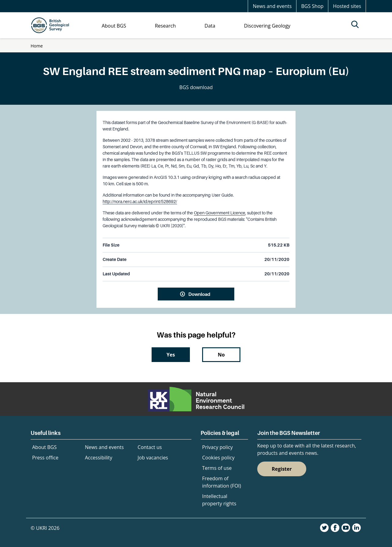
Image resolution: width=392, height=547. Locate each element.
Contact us (150, 447)
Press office (45, 458)
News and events (272, 6)
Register (282, 469)
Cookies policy (218, 458)
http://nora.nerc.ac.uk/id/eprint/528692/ (140, 202)
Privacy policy (217, 447)
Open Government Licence (220, 213)
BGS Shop (312, 6)
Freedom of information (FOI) (222, 482)
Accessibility (98, 458)
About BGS (44, 447)
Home (37, 46)
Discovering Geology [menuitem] (267, 26)
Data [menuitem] (210, 26)
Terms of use (217, 468)
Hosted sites (347, 6)
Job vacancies (153, 458)
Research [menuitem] (165, 26)
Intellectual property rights (219, 500)
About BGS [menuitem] (114, 26)
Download (199, 294)
